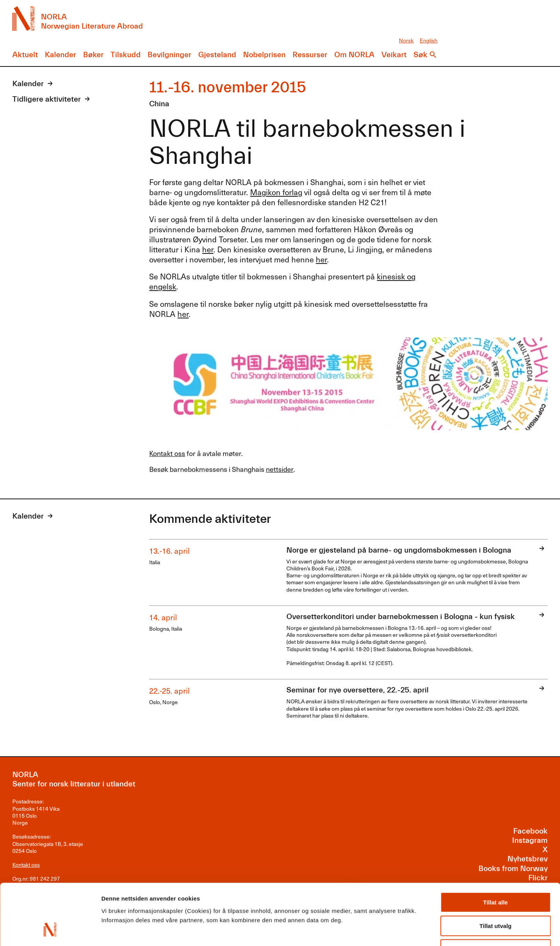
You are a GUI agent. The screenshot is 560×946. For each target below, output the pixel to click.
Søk (420, 55)
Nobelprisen (264, 55)
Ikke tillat (495, 896)
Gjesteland (217, 55)
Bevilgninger (169, 55)
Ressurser (310, 55)
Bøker (93, 55)
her (208, 249)
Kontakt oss (167, 453)
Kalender (60, 55)
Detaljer (412, 931)
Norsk (406, 40)
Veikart (394, 55)
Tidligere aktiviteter (47, 99)
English (429, 40)
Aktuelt (25, 55)
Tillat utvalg (495, 872)
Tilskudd (126, 55)
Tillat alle (495, 849)
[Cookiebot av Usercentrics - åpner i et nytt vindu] (50, 931)
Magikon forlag (276, 192)
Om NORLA (354, 55)
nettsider (280, 469)
